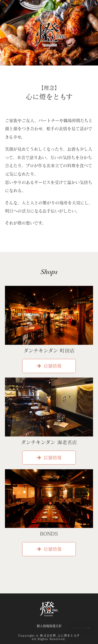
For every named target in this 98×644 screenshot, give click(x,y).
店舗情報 (49, 366)
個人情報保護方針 (49, 626)
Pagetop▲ (81, 627)
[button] (6, 33)
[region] (49, 33)
